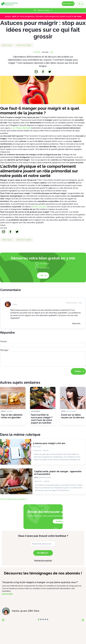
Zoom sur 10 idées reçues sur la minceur (73, 416)
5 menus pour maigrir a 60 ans (49, 443)
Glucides (10, 411)
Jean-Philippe (21, 128)
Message (4, 350)
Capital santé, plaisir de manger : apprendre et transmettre (58, 473)
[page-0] (39, 619)
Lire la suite (7, 594)
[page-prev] (4, 620)
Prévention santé (45, 477)
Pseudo (3, 341)
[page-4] (48, 619)
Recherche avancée (43, 561)
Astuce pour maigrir (24, 45)
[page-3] (45, 619)
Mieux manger (71, 411)
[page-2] (43, 619)
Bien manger (37, 447)
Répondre (76, 323)
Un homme (44, 264)
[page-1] (41, 619)
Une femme (44, 268)
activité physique (40, 207)
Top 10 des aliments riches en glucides (12, 416)
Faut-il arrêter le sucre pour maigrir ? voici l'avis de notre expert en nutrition (42, 419)
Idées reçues (7, 45)
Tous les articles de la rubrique (13, 499)
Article (38, 52)
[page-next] (82, 620)
